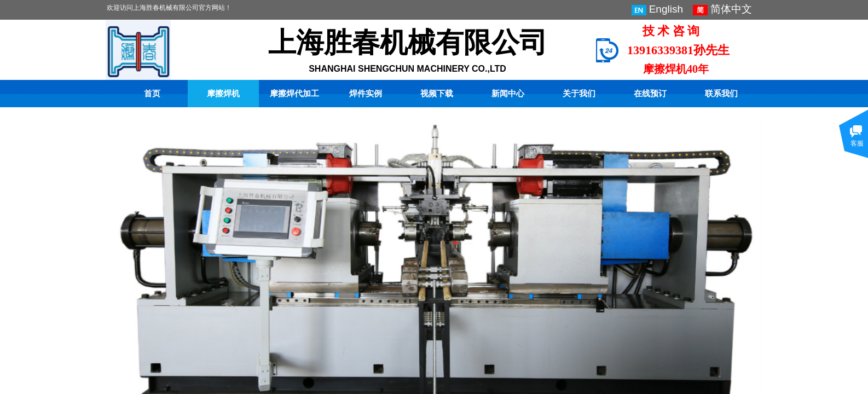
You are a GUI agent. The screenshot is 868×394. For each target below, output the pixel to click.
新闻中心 (508, 94)
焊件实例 (366, 94)
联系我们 (721, 94)
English (657, 9)
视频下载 (437, 94)
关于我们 (579, 94)
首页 (152, 94)
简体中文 (722, 9)
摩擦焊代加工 (294, 94)
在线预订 (650, 94)
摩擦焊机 (223, 94)
